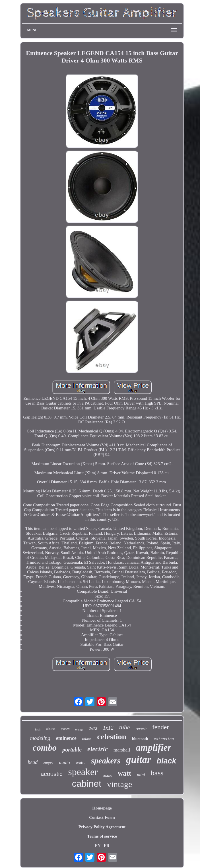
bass (157, 773)
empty (48, 763)
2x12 (93, 728)
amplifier (153, 748)
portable (72, 750)
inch (38, 729)
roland (87, 739)
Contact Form (102, 817)
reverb (141, 728)
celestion (112, 737)
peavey (108, 776)
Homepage (102, 808)
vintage (119, 784)
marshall (122, 750)
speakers (106, 761)
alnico (51, 729)
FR (107, 846)
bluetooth (140, 739)
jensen (65, 729)
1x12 (108, 728)
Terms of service (102, 836)
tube (125, 727)
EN (97, 846)
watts (81, 763)
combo (45, 748)
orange (79, 729)
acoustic (52, 774)
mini (141, 775)
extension (164, 739)
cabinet (87, 784)
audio (64, 762)
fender (161, 727)
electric (98, 749)
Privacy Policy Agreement (102, 827)
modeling (40, 738)
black (167, 761)
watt (124, 773)
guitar (139, 760)
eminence (66, 738)
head (33, 762)
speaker (83, 772)
